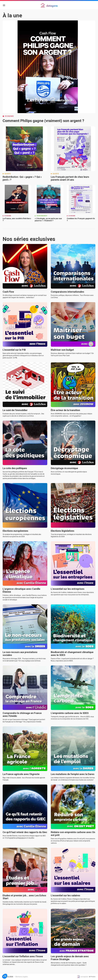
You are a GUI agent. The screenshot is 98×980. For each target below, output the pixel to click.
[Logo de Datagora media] (49, 5)
